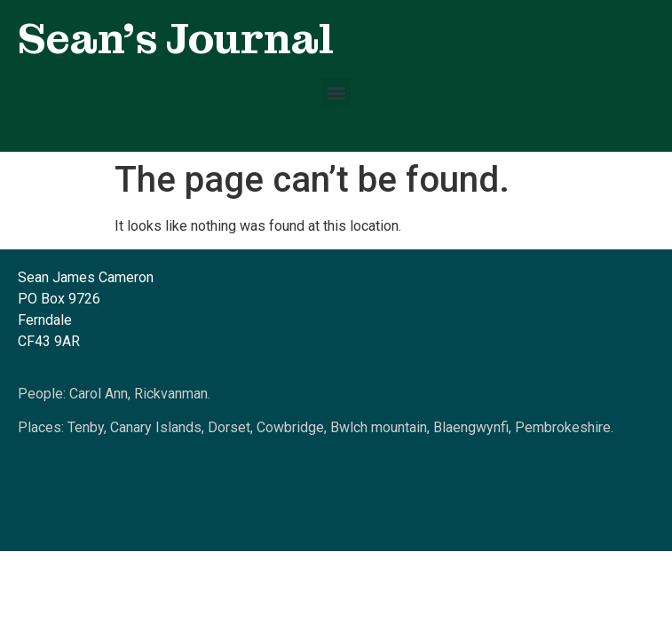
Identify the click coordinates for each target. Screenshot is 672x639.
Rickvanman (171, 394)
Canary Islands (156, 427)
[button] (336, 93)
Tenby (86, 427)
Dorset (229, 427)
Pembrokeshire (563, 427)
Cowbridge (290, 427)
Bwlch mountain (379, 427)
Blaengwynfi (471, 427)
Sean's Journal (175, 39)
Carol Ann (99, 394)
